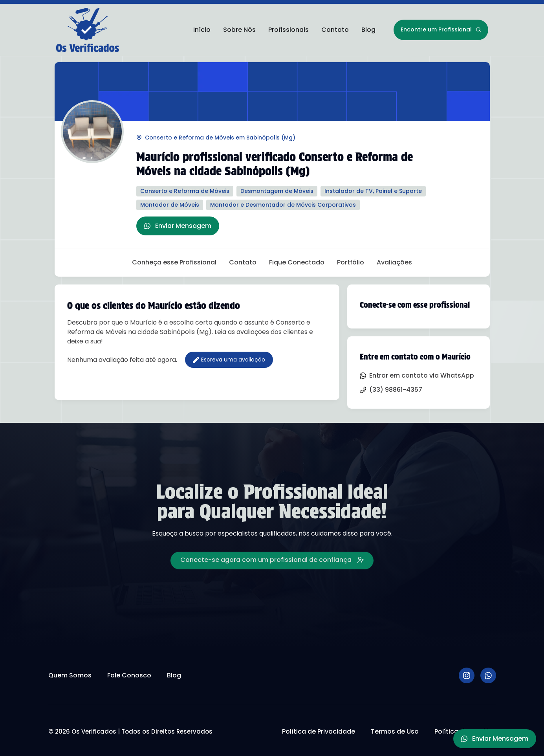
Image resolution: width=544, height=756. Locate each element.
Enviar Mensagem (178, 226)
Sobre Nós (239, 30)
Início (202, 30)
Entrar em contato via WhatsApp (417, 375)
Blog (368, 30)
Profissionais (288, 30)
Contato (335, 30)
